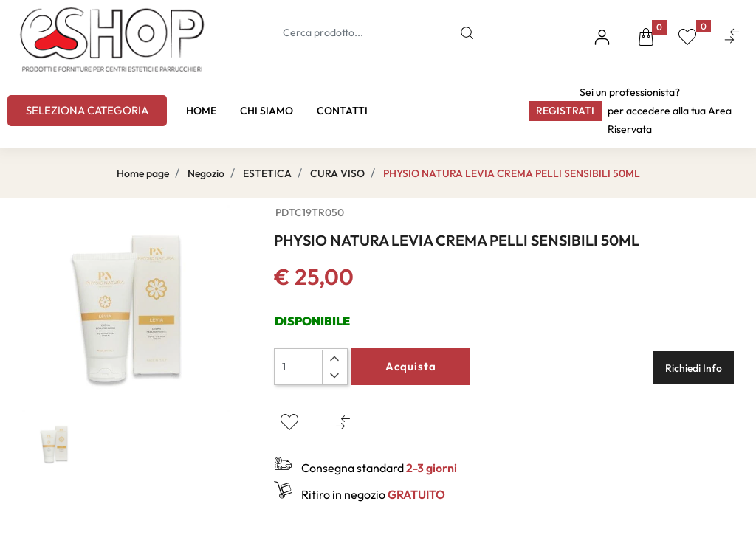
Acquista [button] (411, 366)
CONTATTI (342, 111)
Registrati (565, 111)
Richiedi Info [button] (694, 368)
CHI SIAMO (267, 111)
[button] (646, 39)
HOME (201, 111)
